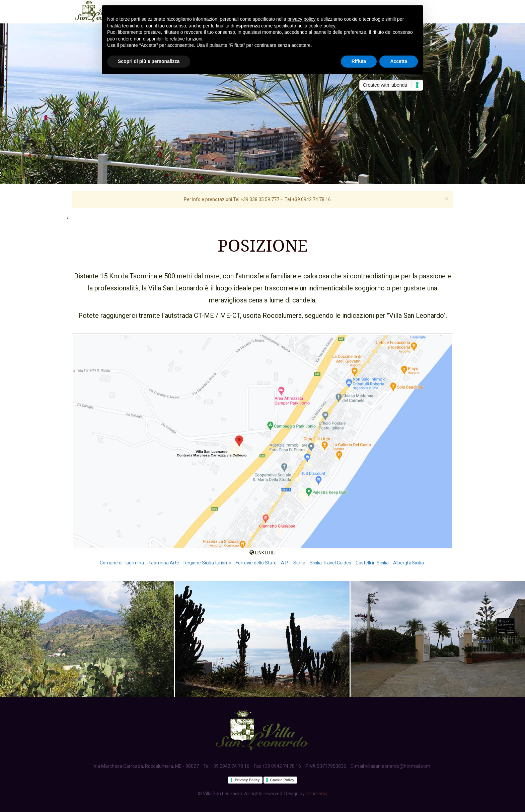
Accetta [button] (399, 61)
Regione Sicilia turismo (207, 563)
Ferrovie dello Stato (256, 563)
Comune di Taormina (122, 563)
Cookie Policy (282, 780)
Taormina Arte (164, 563)
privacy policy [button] (302, 19)
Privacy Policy (247, 780)
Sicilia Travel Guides (330, 563)
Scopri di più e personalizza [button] (149, 61)
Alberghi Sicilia (408, 563)
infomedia (317, 794)
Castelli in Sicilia (372, 563)
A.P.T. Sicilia (293, 563)
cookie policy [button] (322, 26)
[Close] (446, 199)
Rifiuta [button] (359, 61)
